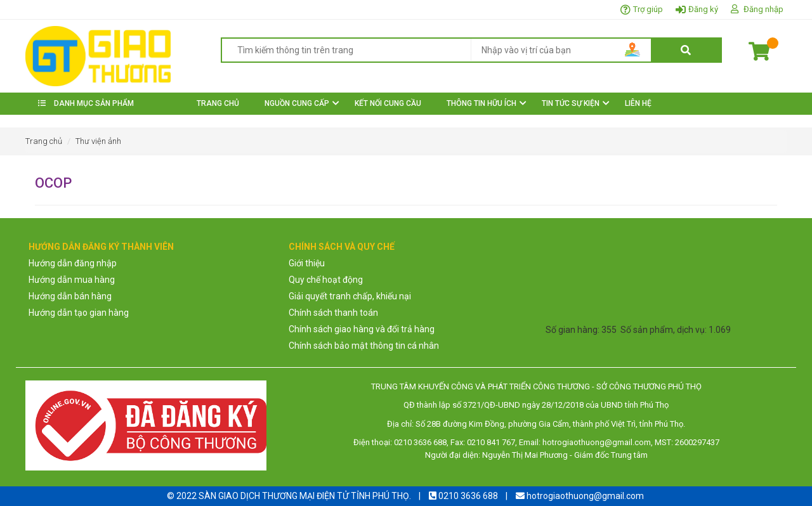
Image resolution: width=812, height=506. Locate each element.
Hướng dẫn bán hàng (70, 296)
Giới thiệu (307, 263)
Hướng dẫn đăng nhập (73, 263)
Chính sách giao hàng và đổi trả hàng (362, 329)
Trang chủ (44, 141)
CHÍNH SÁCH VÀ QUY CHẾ (342, 247)
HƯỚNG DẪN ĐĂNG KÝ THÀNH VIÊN (101, 247)
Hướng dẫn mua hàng (72, 280)
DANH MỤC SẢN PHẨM (86, 103)
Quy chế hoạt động (326, 280)
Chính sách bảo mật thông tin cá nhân (364, 346)
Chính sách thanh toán (333, 313)
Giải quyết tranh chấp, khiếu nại (350, 296)
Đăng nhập (763, 9)
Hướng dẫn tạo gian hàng (79, 313)
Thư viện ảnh (98, 141)
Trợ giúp (648, 9)
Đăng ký (703, 9)
